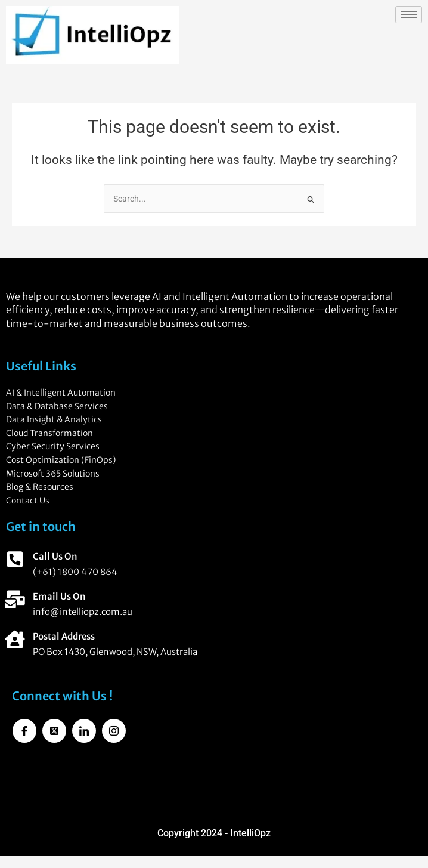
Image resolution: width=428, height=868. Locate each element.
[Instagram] (114, 731)
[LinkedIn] (84, 731)
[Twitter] (54, 731)
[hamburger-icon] (409, 15)
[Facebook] (24, 731)
